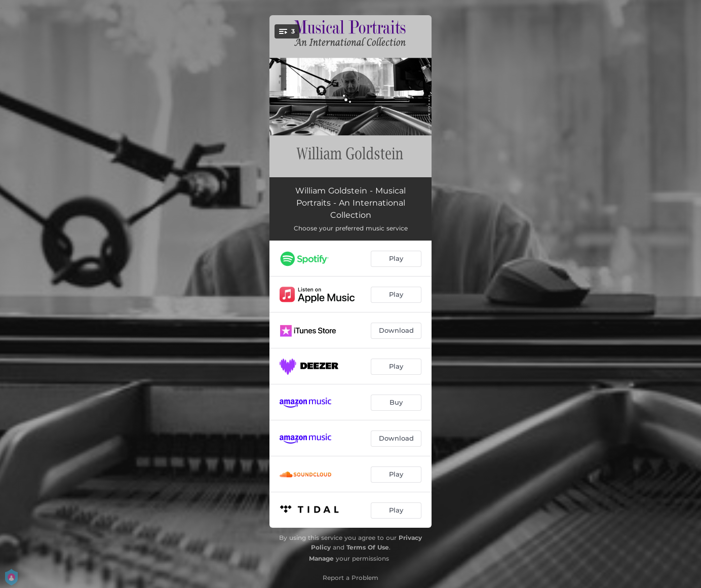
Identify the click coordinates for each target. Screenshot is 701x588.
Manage (321, 558)
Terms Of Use (368, 547)
